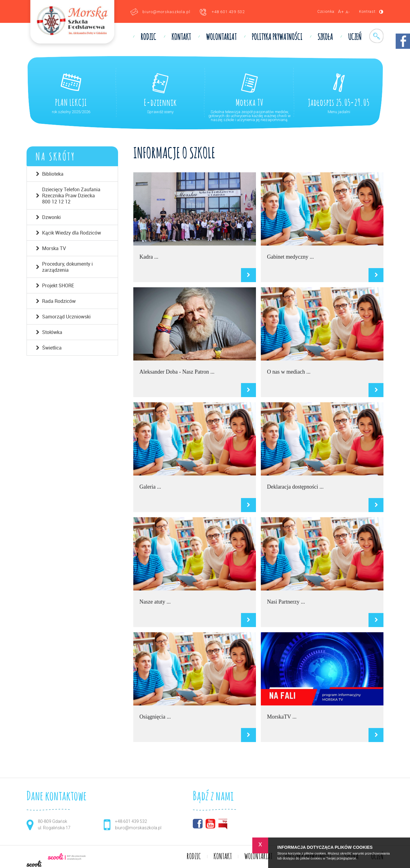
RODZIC (148, 38)
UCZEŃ (355, 38)
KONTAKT (181, 38)
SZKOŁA (325, 38)
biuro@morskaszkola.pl (166, 12)
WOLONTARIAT (221, 38)
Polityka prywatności (277, 38)
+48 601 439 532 (228, 12)
